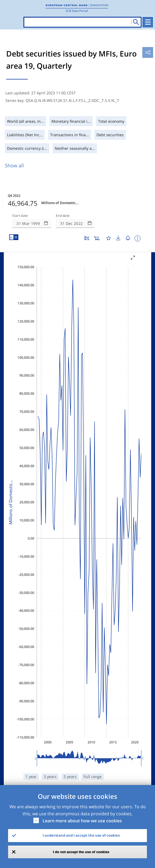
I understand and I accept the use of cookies (81, 835)
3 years (50, 776)
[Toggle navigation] (148, 22)
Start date (20, 216)
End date (63, 216)
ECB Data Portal (77, 11)
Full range (93, 776)
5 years (70, 776)
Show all (14, 165)
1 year (31, 776)
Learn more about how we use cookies (82, 821)
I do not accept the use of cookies (81, 852)
